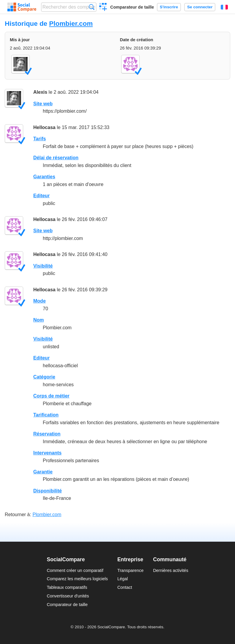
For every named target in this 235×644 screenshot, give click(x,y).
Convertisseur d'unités (68, 596)
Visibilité (43, 266)
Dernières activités (171, 570)
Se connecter (200, 7)
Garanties (44, 177)
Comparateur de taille (132, 7)
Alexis (40, 92)
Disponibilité (48, 491)
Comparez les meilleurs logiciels (77, 579)
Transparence (130, 570)
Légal (123, 579)
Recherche (92, 7)
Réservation (47, 434)
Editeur (41, 196)
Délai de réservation (56, 158)
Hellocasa (44, 127)
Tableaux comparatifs (67, 587)
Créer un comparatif (103, 8)
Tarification (46, 415)
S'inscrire (169, 7)
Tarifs (40, 139)
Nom (39, 320)
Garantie (43, 472)
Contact (125, 587)
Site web (43, 104)
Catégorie (44, 377)
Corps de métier (51, 396)
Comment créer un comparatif (75, 570)
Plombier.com (71, 24)
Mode (40, 301)
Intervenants (47, 453)
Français (224, 7)
